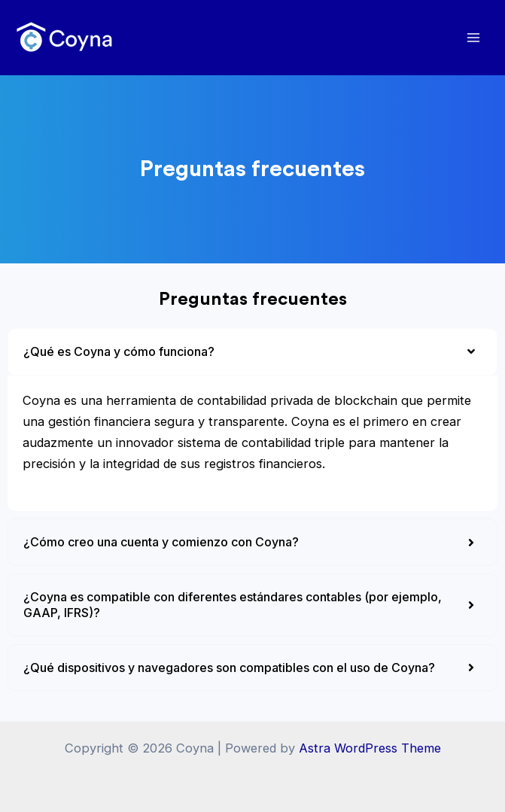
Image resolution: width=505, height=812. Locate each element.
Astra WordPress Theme (370, 748)
